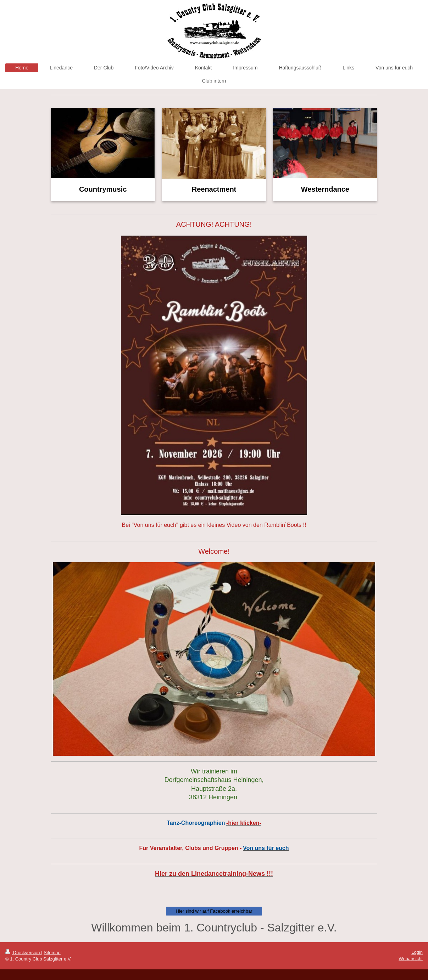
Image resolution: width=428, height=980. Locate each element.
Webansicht (411, 959)
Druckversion (23, 953)
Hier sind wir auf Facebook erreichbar (214, 911)
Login (417, 952)
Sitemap (52, 953)
